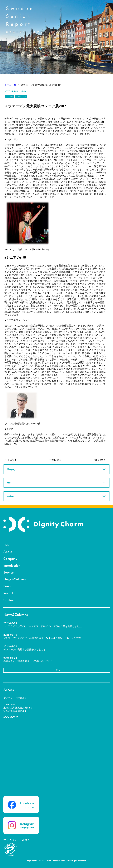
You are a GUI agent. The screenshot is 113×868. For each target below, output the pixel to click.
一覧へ (57, 670)
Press (7, 586)
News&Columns (15, 579)
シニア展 (9, 97)
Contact (9, 600)
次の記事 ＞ (100, 460)
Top (6, 545)
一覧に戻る (55, 460)
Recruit (8, 593)
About (8, 552)
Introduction (12, 565)
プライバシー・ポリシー (18, 840)
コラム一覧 (10, 85)
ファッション (21, 97)
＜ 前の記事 (11, 460)
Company (10, 559)
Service (9, 572)
